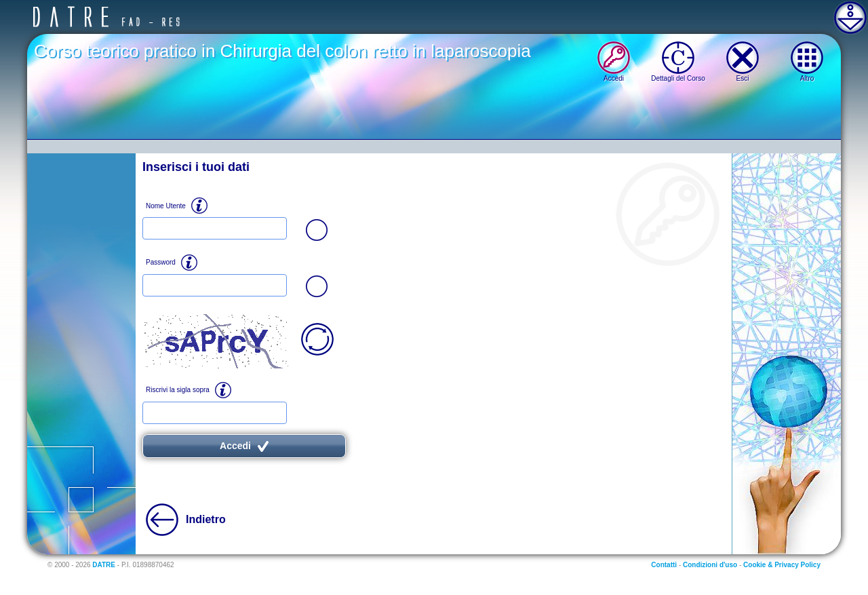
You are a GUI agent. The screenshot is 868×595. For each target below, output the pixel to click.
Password (161, 262)
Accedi (244, 446)
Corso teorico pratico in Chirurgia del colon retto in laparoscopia (282, 51)
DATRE (104, 565)
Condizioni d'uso (710, 565)
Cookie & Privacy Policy (782, 565)
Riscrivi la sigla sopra (178, 390)
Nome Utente (166, 206)
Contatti (664, 565)
